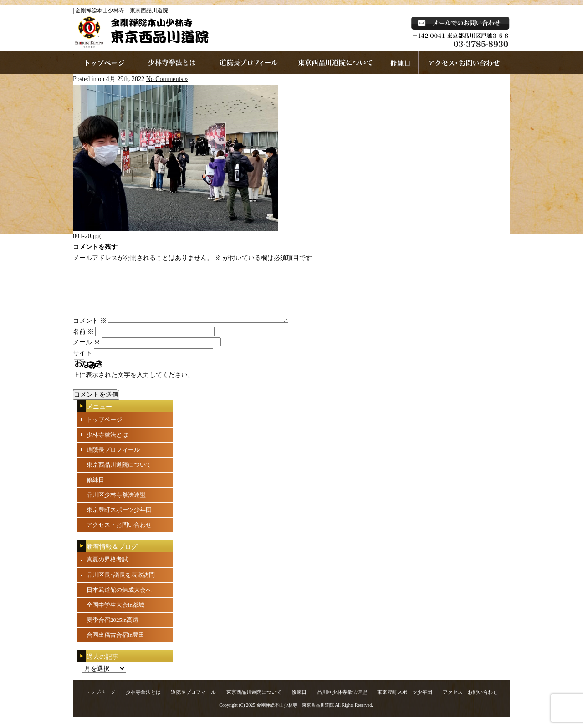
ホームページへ (104, 62)
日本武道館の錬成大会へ (119, 601)
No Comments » (167, 79)
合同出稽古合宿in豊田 (115, 646)
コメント (90, 332)
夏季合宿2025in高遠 (113, 631)
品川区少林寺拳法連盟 (116, 506)
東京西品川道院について (335, 62)
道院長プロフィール (248, 62)
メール (87, 353)
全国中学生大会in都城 (115, 616)
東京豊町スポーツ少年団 (119, 521)
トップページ (104, 430)
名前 (83, 343)
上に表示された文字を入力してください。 (133, 386)
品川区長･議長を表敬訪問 (121, 586)
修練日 (95, 491)
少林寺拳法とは (172, 62)
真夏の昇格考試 (107, 570)
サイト (82, 364)
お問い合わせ (464, 62)
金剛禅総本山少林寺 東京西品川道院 (295, 716)
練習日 (400, 62)
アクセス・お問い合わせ (119, 536)
